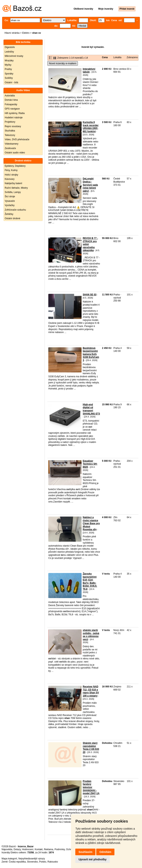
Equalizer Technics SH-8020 (90, 464)
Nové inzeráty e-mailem (63, 63)
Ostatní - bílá (11, 82)
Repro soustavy (13, 126)
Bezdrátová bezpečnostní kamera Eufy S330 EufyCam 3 (91, 354)
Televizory (10, 135)
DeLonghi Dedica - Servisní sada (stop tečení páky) (90, 185)
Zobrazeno (132, 57)
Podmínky (60, 849)
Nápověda (7, 849)
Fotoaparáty (11, 104)
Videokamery (12, 144)
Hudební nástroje (14, 118)
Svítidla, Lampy (13, 192)
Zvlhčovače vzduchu (15, 210)
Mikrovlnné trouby (14, 56)
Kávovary (10, 179)
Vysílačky (10, 205)
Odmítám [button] (105, 852)
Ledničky (9, 52)
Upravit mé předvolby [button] (92, 859)
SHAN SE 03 (90, 295)
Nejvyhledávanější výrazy (32, 859)
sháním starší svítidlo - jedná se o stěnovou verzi (91, 635)
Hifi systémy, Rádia (15, 113)
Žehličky (9, 214)
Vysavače (10, 201)
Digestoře (10, 47)
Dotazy (17, 849)
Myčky (8, 65)
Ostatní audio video (15, 153)
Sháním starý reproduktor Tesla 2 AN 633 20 (91, 748)
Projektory (10, 122)
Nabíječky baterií (13, 183)
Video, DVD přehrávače (17, 139)
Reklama (49, 849)
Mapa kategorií (9, 859)
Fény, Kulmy (11, 170)
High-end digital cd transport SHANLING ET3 (91, 409)
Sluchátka (10, 131)
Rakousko (53, 862)
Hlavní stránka (12, 33)
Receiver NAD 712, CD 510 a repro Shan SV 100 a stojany (91, 691)
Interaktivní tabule (89, 71)
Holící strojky (11, 175)
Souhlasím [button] (85, 852)
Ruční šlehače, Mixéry (16, 188)
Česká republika (17, 862)
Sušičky (9, 78)
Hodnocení (28, 849)
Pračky (8, 69)
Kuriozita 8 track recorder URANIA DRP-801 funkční (91, 127)
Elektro (26, 33)
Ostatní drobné (12, 218)
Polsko (43, 862)
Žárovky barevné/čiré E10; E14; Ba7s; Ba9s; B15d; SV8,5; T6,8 (90, 581)
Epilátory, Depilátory (15, 166)
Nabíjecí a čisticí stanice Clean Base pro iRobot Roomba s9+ (91, 523)
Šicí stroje (10, 196)
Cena (105, 57)
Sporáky (9, 74)
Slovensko (32, 862)
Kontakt (39, 849)
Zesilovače (10, 148)
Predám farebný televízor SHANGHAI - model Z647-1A (91, 787)
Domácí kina (11, 100)
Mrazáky (9, 61)
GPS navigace (12, 109)
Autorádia (10, 96)
